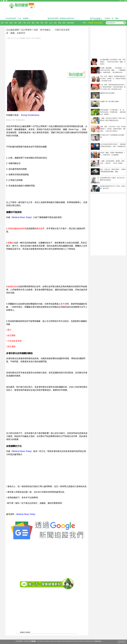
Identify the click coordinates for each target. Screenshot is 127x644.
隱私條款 (34, 641)
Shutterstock (34, 115)
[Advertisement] (47, 54)
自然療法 (38, 38)
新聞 (20, 23)
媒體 (64, 23)
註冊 (125, 1)
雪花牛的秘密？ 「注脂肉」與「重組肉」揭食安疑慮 (104, 19)
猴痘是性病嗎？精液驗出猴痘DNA (61, 18)
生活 (51, 23)
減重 (37, 23)
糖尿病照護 (70, 23)
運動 (33, 23)
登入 (121, 1)
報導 (7, 23)
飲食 (29, 23)
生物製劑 (91, 23)
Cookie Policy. (98, 641)
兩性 (46, 23)
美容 (42, 23)
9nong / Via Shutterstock (15, 120)
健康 (11, 23)
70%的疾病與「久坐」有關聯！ (18, 18)
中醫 (24, 23)
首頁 (2, 23)
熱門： (85, 23)
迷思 (55, 23)
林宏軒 (28, 38)
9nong (24, 115)
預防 (15, 23)
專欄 (60, 23)
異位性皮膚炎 (98, 23)
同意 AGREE (122, 642)
